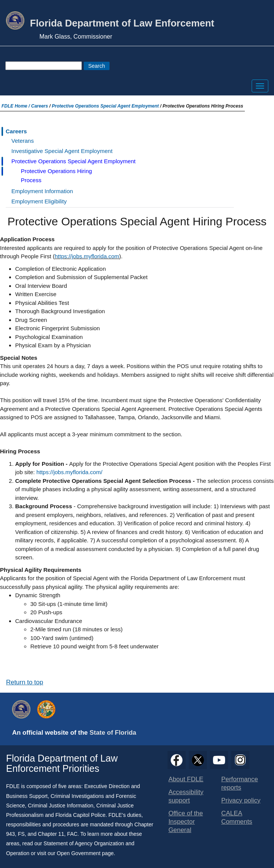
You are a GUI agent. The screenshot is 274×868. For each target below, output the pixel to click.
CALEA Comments (237, 817)
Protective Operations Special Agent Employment (105, 106)
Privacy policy (241, 800)
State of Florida (113, 733)
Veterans (23, 141)
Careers (40, 106)
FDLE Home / (16, 106)
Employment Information (42, 191)
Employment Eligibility (39, 201)
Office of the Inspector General (186, 822)
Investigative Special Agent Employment (62, 151)
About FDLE (186, 779)
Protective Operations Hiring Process (56, 176)
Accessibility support (186, 796)
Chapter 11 (51, 834)
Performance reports (240, 783)
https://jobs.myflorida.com (87, 256)
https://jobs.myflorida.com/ (69, 472)
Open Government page (85, 853)
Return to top (25, 682)
